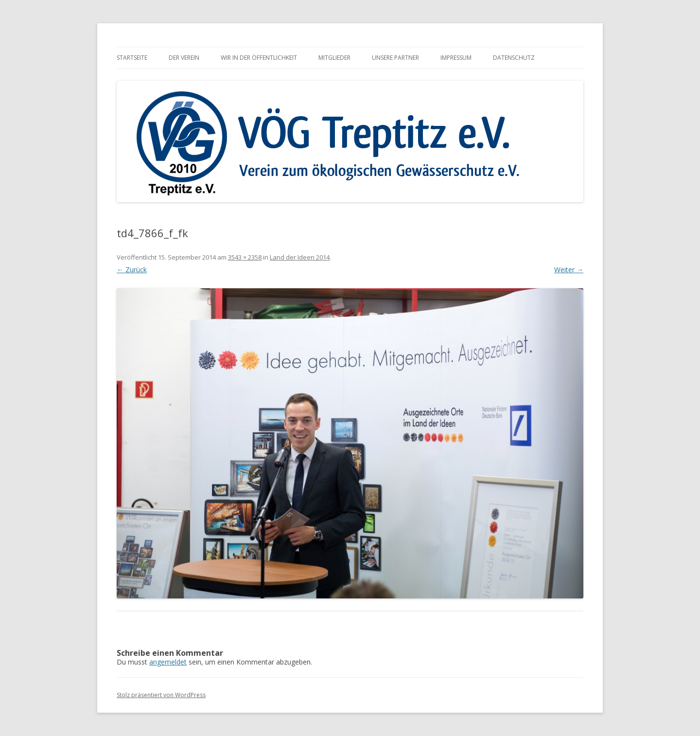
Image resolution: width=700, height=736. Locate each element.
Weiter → (569, 270)
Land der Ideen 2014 (300, 257)
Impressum (456, 58)
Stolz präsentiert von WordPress (161, 695)
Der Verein (184, 58)
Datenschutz (514, 58)
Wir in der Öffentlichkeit (259, 58)
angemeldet (168, 662)
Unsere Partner (395, 58)
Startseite (132, 58)
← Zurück (132, 270)
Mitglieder (334, 58)
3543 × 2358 (245, 257)
